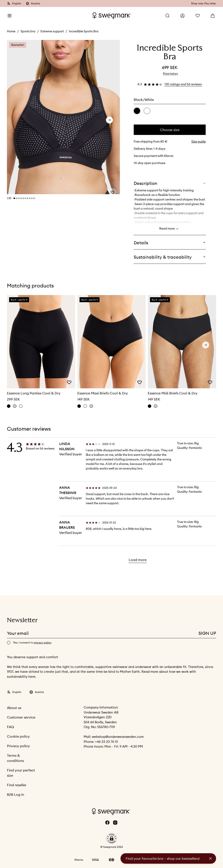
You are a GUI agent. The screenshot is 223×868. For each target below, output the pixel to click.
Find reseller (17, 785)
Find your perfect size (21, 773)
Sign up (207, 633)
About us (14, 708)
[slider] (63, 117)
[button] (112, 838)
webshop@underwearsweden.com (118, 737)
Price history (171, 73)
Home (11, 31)
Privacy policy (18, 746)
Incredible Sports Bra (84, 31)
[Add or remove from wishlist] (112, 188)
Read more (170, 229)
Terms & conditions (15, 758)
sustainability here (21, 677)
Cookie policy (18, 736)
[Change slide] (14, 198)
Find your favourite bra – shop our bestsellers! (163, 858)
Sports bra (28, 31)
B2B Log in (15, 794)
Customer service (21, 717)
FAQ (10, 727)
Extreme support (52, 31)
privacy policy (43, 642)
